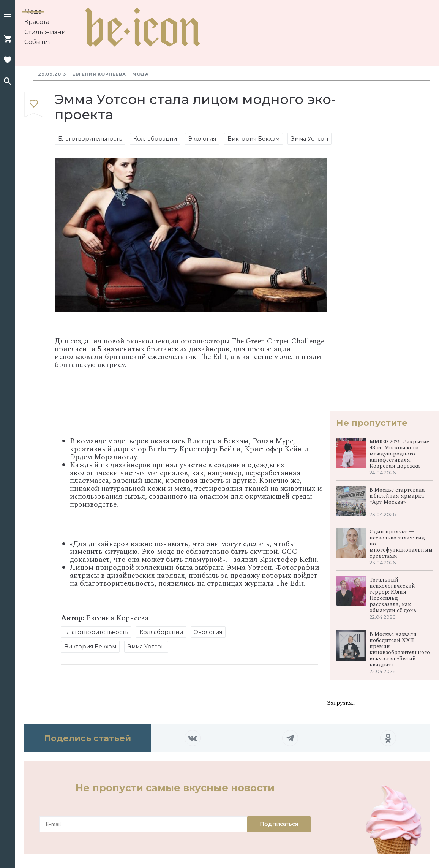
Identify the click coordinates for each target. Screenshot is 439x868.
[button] (8, 17)
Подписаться (279, 824)
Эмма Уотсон (310, 139)
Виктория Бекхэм (253, 139)
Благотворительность (90, 139)
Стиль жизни (45, 32)
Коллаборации (155, 139)
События (38, 42)
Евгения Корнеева (99, 74)
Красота (37, 22)
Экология (202, 139)
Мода (33, 12)
